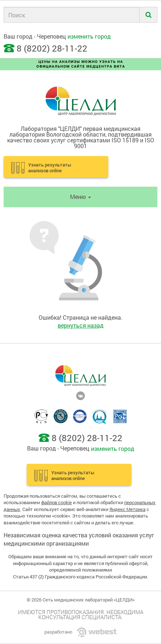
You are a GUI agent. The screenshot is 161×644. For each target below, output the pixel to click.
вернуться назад (81, 325)
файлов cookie (56, 502)
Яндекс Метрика (127, 509)
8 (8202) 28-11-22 (52, 48)
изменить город (89, 36)
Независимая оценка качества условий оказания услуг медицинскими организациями (79, 539)
